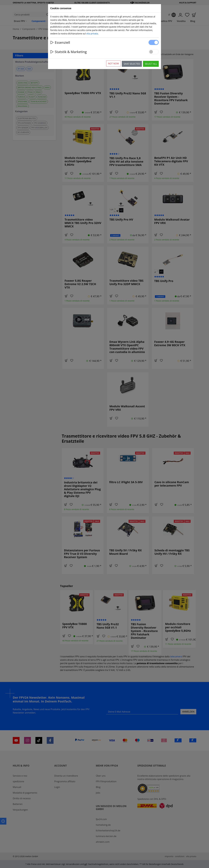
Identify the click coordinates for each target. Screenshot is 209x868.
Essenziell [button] (60, 42)
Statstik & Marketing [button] (68, 52)
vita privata (92, 34)
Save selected (132, 64)
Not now (113, 64)
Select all (151, 64)
